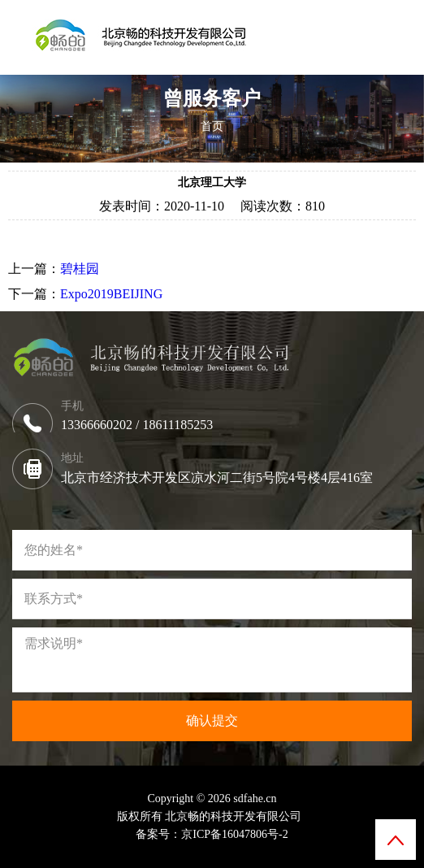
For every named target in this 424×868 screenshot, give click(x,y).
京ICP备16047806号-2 (234, 834)
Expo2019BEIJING (111, 294)
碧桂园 (80, 269)
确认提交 (212, 720)
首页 (212, 126)
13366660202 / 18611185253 (140, 425)
